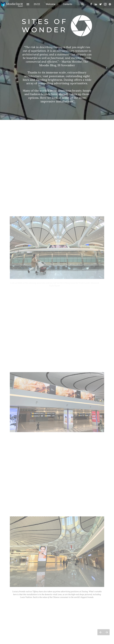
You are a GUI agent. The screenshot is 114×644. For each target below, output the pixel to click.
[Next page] (107, 632)
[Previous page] (101, 632)
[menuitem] (51, 4)
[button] (12, 4)
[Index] (28, 4)
